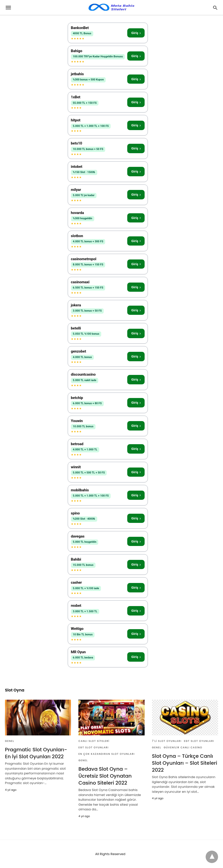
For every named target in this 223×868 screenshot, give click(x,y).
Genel (10, 741)
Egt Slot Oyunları (94, 747)
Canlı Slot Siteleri (94, 741)
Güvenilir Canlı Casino (183, 747)
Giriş (136, 33)
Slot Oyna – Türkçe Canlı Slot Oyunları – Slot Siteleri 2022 (185, 763)
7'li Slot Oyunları (167, 741)
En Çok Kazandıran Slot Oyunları (107, 754)
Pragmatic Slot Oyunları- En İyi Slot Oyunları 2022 (36, 753)
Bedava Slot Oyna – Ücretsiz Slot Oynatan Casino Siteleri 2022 (105, 776)
